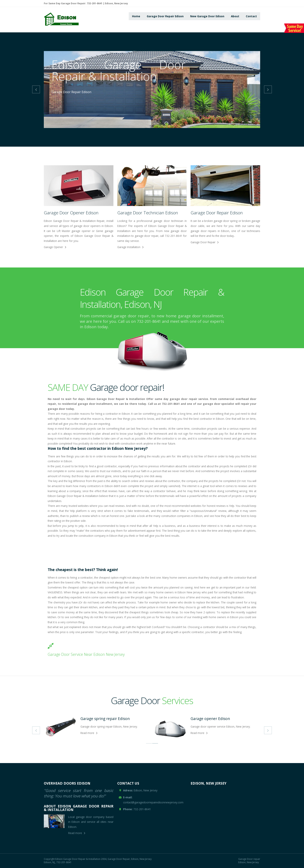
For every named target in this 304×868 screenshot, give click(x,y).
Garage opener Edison (210, 719)
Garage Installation (129, 247)
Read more (87, 733)
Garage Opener (53, 247)
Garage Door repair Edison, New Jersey (249, 861)
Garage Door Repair (203, 242)
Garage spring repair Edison (105, 719)
